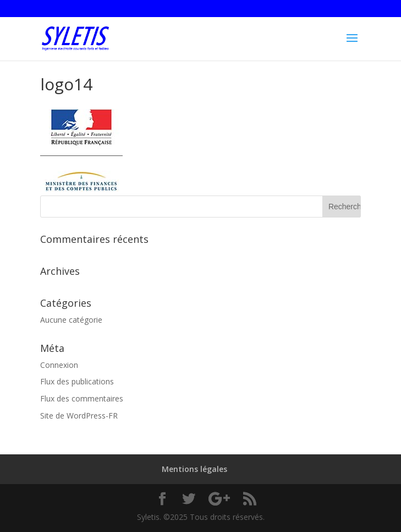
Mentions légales (194, 469)
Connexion (59, 365)
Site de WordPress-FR (79, 416)
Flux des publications (77, 381)
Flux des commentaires (82, 398)
